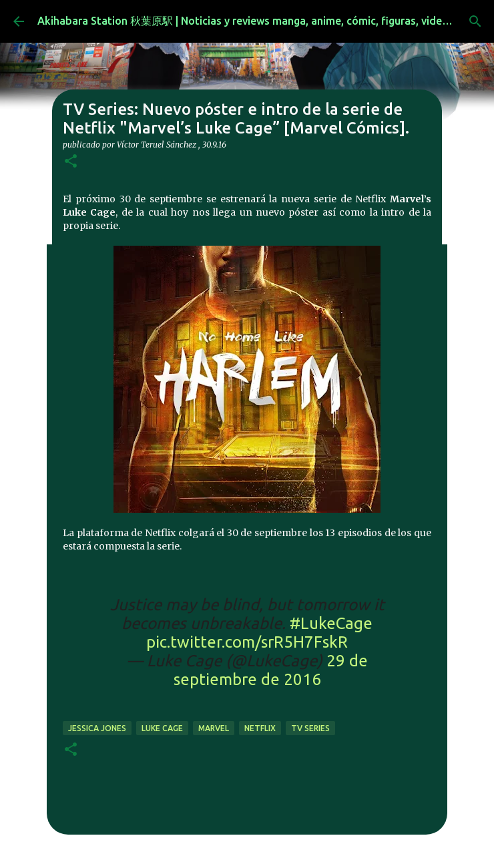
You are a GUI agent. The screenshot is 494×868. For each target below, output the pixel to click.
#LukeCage (331, 623)
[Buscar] (475, 21)
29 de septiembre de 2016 (271, 670)
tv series (310, 728)
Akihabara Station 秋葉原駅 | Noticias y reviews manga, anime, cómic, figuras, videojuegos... (263, 21)
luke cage (162, 728)
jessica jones (97, 728)
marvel (214, 728)
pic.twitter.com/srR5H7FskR (247, 642)
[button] (71, 162)
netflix (260, 728)
